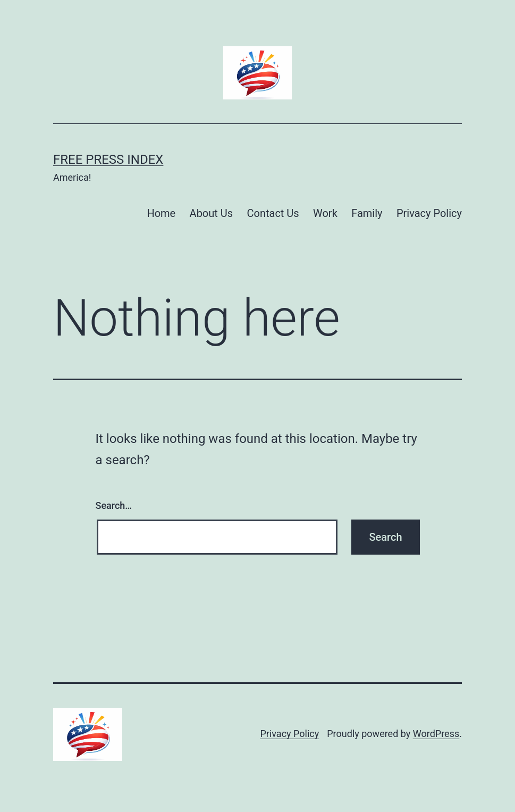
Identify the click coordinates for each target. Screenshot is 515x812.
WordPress (436, 734)
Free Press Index (108, 160)
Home (161, 213)
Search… (114, 505)
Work (325, 213)
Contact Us (273, 213)
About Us (212, 213)
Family (367, 213)
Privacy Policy (429, 213)
